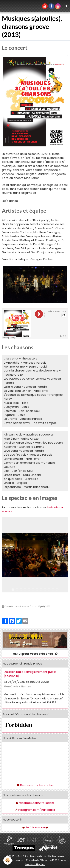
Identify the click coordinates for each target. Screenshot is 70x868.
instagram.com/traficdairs (36, 810)
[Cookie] (8, 860)
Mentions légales (35, 864)
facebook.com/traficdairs (37, 803)
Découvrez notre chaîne (37, 785)
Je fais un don (35, 827)
